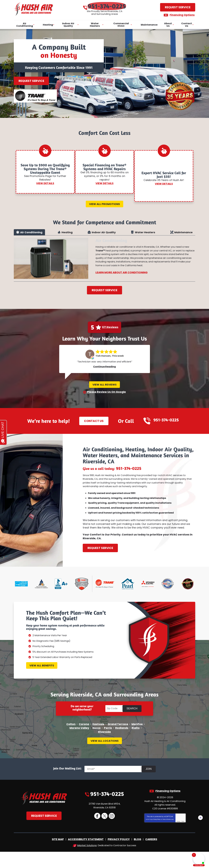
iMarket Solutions (87, 862)
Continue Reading (105, 372)
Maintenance (183, 235)
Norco (97, 744)
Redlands (122, 744)
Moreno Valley (79, 744)
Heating (67, 235)
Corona (84, 740)
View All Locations (105, 758)
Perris (108, 744)
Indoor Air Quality (104, 235)
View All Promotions (105, 204)
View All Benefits (42, 679)
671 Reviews (110, 332)
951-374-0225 (107, 6)
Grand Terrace (118, 740)
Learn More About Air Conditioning (122, 281)
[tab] (29, 235)
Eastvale (98, 740)
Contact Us (92, 428)
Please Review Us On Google (106, 399)
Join (151, 786)
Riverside (105, 747)
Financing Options (180, 15)
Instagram (112, 834)
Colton (71, 740)
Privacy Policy (157, 836)
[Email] (116, 786)
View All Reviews (105, 390)
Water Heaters (145, 235)
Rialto (136, 744)
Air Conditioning (31, 235)
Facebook (97, 834)
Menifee (137, 740)
